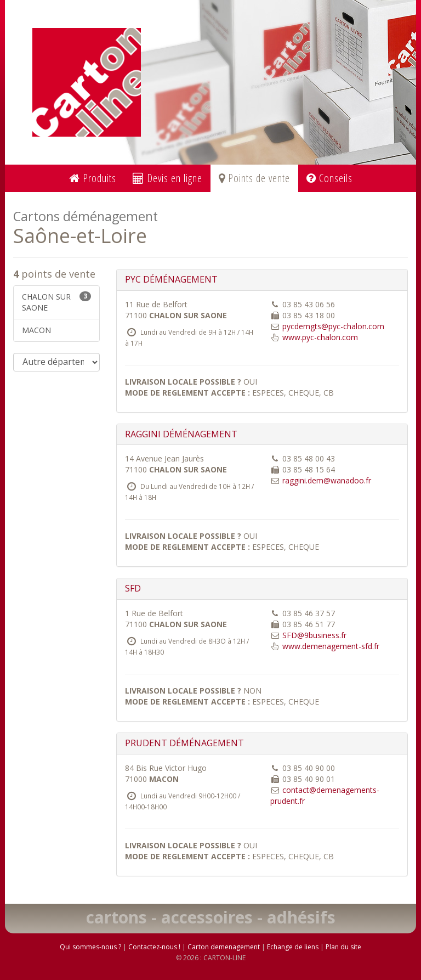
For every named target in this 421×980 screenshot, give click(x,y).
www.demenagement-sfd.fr (331, 646)
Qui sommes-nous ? (90, 947)
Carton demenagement (224, 947)
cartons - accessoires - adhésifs (211, 917)
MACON (36, 330)
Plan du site (343, 947)
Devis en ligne (167, 178)
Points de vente (254, 178)
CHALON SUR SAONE (56, 302)
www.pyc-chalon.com (320, 337)
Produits (93, 178)
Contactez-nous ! (154, 947)
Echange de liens (293, 947)
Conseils (329, 178)
